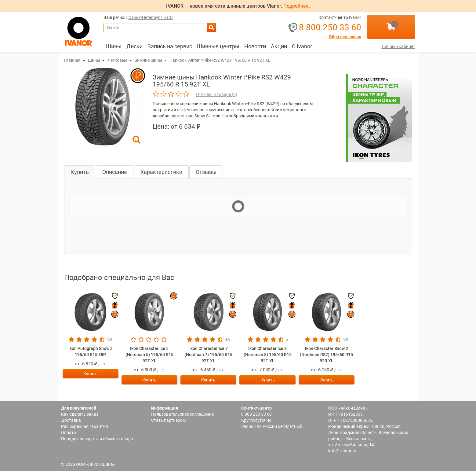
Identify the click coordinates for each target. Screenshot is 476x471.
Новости (255, 46)
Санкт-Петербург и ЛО (151, 18)
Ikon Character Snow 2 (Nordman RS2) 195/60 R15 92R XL (326, 355)
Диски (134, 46)
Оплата (69, 432)
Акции (279, 46)
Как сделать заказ (80, 414)
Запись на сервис (170, 46)
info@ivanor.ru (342, 451)
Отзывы (206, 172)
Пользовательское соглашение (182, 414)
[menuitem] (114, 46)
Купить (80, 172)
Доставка (71, 420)
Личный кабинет (398, 46)
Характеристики (161, 172)
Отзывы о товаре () (217, 94)
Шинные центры (218, 46)
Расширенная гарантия (85, 426)
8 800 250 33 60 (256, 414)
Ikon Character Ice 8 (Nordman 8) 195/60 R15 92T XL (268, 355)
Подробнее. (297, 6)
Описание (115, 172)
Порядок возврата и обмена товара (97, 439)
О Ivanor (302, 46)
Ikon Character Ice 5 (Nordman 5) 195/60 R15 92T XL (149, 355)
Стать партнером (168, 420)
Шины (114, 46)
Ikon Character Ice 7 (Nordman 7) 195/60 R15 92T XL (208, 355)
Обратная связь (345, 37)
